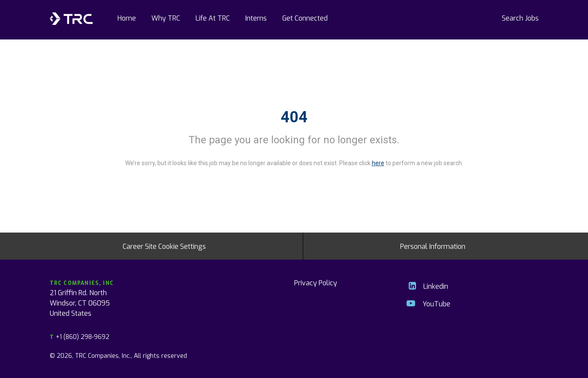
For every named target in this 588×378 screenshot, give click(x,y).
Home (127, 18)
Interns (256, 18)
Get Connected (305, 18)
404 (294, 117)
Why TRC (166, 18)
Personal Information (433, 246)
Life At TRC (213, 18)
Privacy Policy (316, 282)
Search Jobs (520, 18)
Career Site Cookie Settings (164, 246)
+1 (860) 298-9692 (80, 337)
